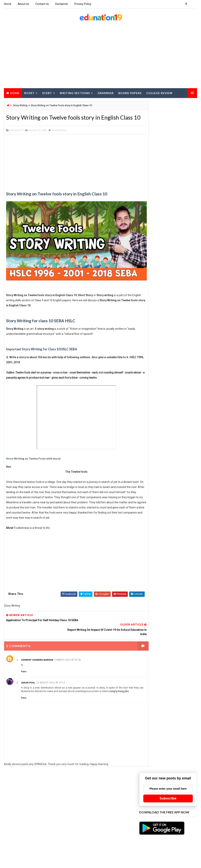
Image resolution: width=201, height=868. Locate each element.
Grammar (106, 93)
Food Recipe (178, 672)
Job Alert (173, 706)
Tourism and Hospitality (156, 830)
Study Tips (169, 816)
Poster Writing (173, 761)
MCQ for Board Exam (175, 713)
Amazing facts (150, 466)
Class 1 (187, 479)
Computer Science (152, 658)
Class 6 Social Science (179, 624)
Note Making (170, 754)
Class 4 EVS (148, 617)
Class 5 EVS (167, 617)
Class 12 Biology (179, 569)
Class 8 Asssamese (153, 637)
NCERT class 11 (173, 720)
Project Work (172, 768)
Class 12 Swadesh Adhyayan (158, 610)
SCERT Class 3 (171, 782)
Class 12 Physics (151, 596)
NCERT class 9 (149, 754)
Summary (44, 102)
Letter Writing (150, 713)
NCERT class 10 (150, 720)
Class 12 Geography (153, 582)
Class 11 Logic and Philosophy (160, 541)
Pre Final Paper (150, 768)
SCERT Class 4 (149, 789)
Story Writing (59, 139)
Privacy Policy (83, 4)
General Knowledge (170, 679)
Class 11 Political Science (157, 548)
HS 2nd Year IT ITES (152, 706)
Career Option (19, 102)
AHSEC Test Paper (178, 459)
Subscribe (168, 133)
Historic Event (178, 692)
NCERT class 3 (149, 734)
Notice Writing (150, 761)
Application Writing (175, 466)
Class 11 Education (153, 521)
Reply (24, 669)
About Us (23, 4)
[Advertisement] (101, 56)
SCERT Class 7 (171, 795)
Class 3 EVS (186, 610)
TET (163, 823)
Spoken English (150, 809)
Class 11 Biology (179, 507)
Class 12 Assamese (152, 569)
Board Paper (148, 479)
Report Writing (150, 775)
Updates (146, 837)
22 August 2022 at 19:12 (51, 680)
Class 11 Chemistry (153, 514)
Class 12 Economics (153, 575)
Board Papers (130, 93)
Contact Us (42, 4)
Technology (148, 823)
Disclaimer (62, 4)
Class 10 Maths (150, 500)
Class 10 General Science (156, 493)
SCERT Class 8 (149, 802)
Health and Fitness (153, 692)
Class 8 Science (178, 637)
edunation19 (42, 855)
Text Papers (177, 823)
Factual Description (153, 672)
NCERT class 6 (171, 740)
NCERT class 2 (172, 727)
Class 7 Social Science (179, 630)
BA (166, 472)
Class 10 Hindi (184, 493)
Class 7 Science (151, 630)
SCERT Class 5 (171, 789)
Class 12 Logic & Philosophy (158, 589)
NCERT (29, 93)
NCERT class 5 (149, 740)
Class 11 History (151, 534)
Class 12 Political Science (157, 603)
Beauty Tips (179, 472)
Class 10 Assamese (152, 486)
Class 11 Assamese (152, 507)
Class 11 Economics (181, 514)
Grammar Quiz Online (170, 685)
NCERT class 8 (171, 747)
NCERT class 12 (150, 727)
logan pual (28, 680)
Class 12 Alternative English (158, 562)
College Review (159, 93)
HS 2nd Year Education (154, 699)
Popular (168, 230)
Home (8, 4)
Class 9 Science (177, 644)
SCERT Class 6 (149, 795)
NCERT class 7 (149, 747)
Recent (149, 230)
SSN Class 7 (172, 809)
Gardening (147, 679)
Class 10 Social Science (179, 500)
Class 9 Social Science (155, 651)
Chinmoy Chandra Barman (37, 657)
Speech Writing (172, 802)
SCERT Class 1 (172, 775)
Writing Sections (75, 93)
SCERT (47, 93)
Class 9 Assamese (152, 644)
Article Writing (150, 472)
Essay (183, 665)
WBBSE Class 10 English (170, 837)
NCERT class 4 (171, 734)
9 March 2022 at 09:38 (68, 657)
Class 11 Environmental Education (162, 527)
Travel (180, 830)
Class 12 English (180, 575)
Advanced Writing (152, 459)
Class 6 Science (151, 624)
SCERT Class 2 (149, 782)
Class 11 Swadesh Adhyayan (158, 555)
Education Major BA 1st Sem (158, 665)
